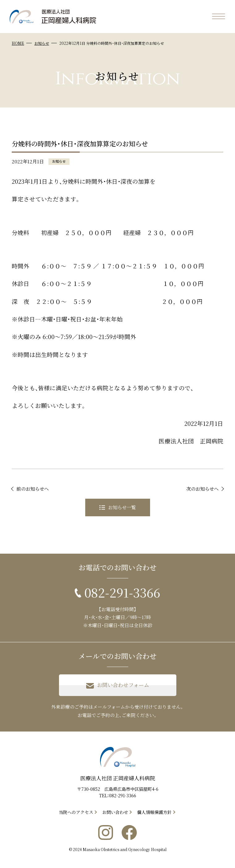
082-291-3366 (123, 795)
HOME (18, 43)
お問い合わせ (115, 812)
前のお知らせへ (33, 489)
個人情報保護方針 (154, 812)
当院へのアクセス (76, 812)
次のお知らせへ (202, 489)
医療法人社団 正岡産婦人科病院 (118, 778)
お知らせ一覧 (118, 507)
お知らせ (42, 43)
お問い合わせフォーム (118, 685)
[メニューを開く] (218, 17)
